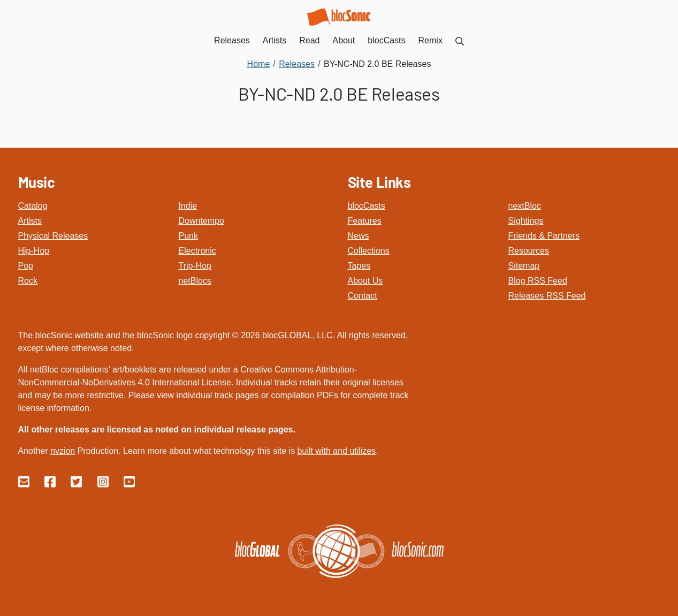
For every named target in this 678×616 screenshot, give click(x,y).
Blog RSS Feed (538, 281)
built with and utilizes (337, 451)
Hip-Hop (34, 251)
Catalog (33, 206)
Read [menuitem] (309, 40)
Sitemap (524, 266)
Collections (369, 251)
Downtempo (201, 221)
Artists (30, 221)
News (359, 236)
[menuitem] (460, 40)
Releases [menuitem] (232, 40)
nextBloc (525, 206)
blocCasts (367, 206)
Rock (28, 281)
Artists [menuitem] (275, 40)
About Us (365, 281)
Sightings (526, 221)
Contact (363, 296)
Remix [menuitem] (431, 40)
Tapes (359, 266)
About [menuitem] (344, 40)
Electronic (197, 251)
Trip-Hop (195, 266)
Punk (188, 236)
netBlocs (195, 281)
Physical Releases (53, 236)
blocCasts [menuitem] (386, 40)
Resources (529, 251)
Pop (26, 266)
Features (365, 221)
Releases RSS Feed (547, 296)
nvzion (63, 451)
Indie (188, 206)
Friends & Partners (544, 236)
